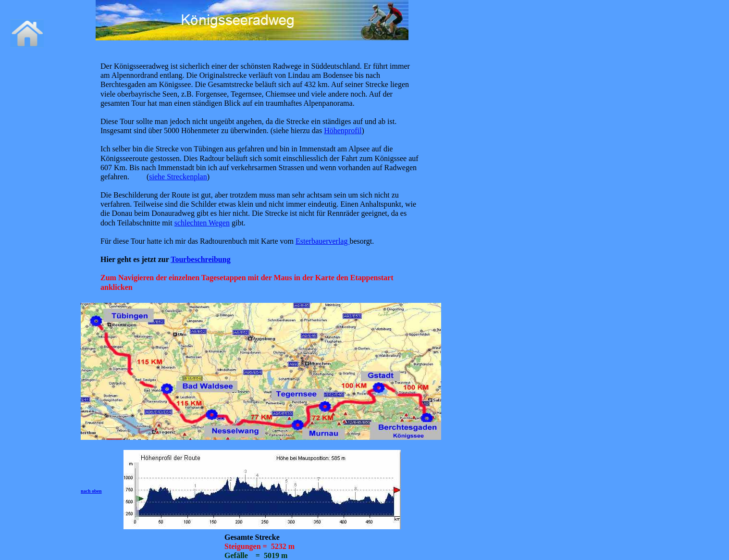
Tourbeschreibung (200, 259)
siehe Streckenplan (178, 177)
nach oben (91, 491)
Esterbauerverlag (322, 241)
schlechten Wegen (202, 223)
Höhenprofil (343, 131)
